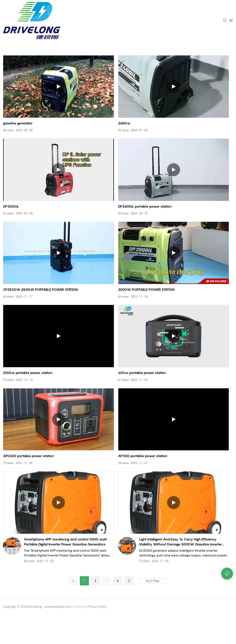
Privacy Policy (97, 607)
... (107, 578)
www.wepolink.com (58, 607)
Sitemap (79, 607)
